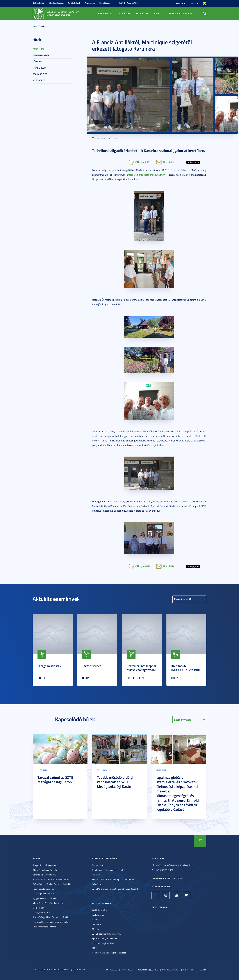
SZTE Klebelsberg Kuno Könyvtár (107, 934)
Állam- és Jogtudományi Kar (45, 870)
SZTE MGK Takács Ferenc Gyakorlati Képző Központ (115, 889)
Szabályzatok (98, 915)
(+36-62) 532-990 (165, 870)
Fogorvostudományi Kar (43, 889)
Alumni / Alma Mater (128, 3)
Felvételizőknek (74, 3)
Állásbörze (39, 80)
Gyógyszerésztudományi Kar (45, 898)
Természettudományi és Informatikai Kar (51, 922)
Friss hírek (43, 26)
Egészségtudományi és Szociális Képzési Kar (52, 884)
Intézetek (96, 875)
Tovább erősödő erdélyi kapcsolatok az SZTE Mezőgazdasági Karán (115, 782)
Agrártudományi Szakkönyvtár (106, 938)
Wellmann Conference (181, 13)
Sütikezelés (112, 970)
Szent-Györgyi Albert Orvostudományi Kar (51, 917)
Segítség (202, 970)
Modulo (95, 929)
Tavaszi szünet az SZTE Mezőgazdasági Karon (55, 780)
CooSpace (96, 924)
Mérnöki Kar (38, 908)
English (194, 3)
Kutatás (140, 13)
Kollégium (96, 884)
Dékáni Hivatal (99, 865)
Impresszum (189, 970)
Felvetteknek (90, 3)
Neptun (95, 920)
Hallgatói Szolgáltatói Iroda (104, 943)
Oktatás (122, 13)
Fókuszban (38, 61)
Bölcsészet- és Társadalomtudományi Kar (51, 879)
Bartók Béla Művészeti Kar (45, 875)
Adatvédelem (127, 970)
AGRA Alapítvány (100, 910)
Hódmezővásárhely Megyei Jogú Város (109, 953)
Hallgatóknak (104, 3)
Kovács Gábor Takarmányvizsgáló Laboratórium (113, 879)
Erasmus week (40, 74)
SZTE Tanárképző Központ (44, 927)
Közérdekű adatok (171, 970)
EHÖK (95, 948)
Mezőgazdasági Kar (41, 912)
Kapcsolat (181, 3)
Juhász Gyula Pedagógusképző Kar (48, 903)
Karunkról (103, 13)
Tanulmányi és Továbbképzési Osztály (109, 870)
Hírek (157, 13)
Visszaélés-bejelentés (148, 970)
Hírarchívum (39, 68)
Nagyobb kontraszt (205, 4)
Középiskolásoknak (56, 3)
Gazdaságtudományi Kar (44, 894)
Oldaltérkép (159, 907)
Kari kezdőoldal (38, 3)
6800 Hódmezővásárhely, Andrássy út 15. (175, 865)
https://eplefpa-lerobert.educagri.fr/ (147, 175)
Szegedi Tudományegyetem (45, 865)
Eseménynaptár (41, 55)
